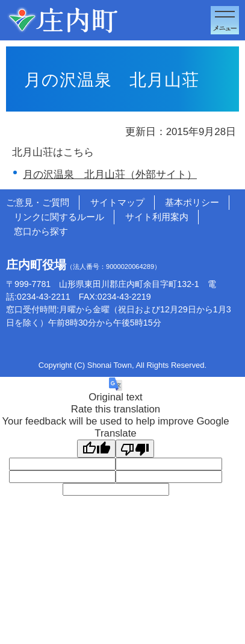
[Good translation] (96, 449)
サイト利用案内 (157, 217)
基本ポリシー (192, 202)
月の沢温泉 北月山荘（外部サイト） (110, 175)
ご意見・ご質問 (38, 202)
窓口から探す (41, 231)
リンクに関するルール (59, 217)
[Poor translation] (135, 449)
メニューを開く (225, 20)
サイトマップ (117, 202)
